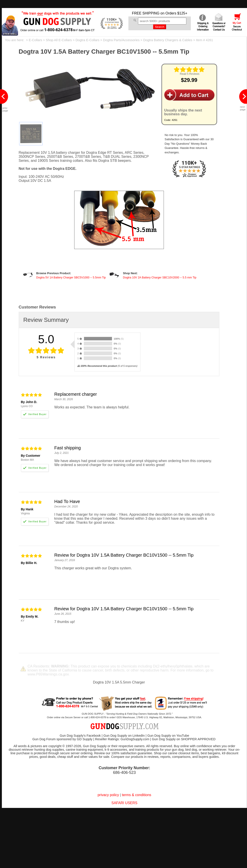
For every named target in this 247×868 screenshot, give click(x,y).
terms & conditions (137, 795)
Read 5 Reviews (190, 74)
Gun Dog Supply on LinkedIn (124, 736)
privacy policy (108, 795)
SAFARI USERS (124, 803)
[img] (189, 69)
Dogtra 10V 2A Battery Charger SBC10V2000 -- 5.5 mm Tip (160, 278)
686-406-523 (124, 773)
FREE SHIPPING (146, 13)
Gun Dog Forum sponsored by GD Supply (62, 739)
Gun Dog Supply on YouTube (168, 736)
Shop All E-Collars (59, 40)
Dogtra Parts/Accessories (121, 40)
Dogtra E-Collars (87, 40)
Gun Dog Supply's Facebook (80, 736)
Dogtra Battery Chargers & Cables (168, 40)
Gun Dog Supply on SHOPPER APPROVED (184, 739)
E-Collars (35, 40)
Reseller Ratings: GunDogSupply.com (122, 739)
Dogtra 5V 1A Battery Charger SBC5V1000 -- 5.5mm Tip (71, 278)
